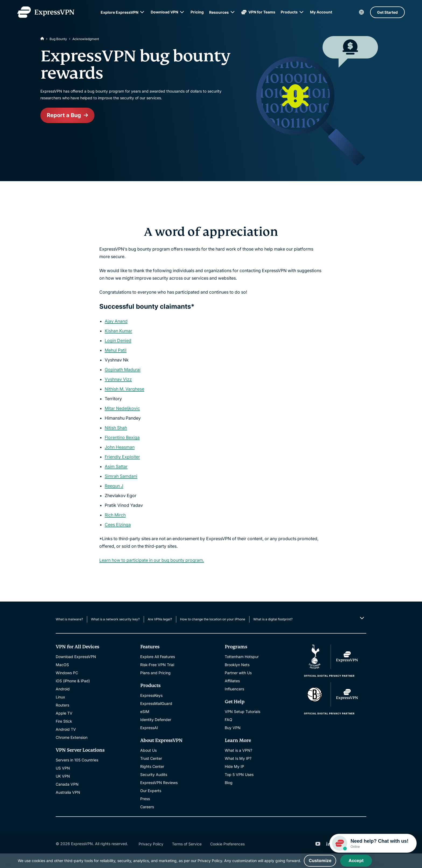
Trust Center (151, 758)
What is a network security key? (115, 619)
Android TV (66, 729)
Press (145, 799)
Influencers (234, 689)
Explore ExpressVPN (119, 12)
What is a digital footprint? (273, 619)
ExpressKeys (151, 695)
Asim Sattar (116, 466)
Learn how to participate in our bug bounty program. (152, 560)
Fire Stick (64, 721)
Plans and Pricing (155, 673)
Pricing (197, 12)
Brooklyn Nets (237, 665)
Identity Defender (156, 720)
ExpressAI (149, 728)
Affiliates (232, 681)
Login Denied (118, 340)
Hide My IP (234, 766)
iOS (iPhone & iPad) (73, 681)
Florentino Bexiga (122, 437)
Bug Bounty (58, 39)
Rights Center (152, 766)
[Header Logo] (46, 12)
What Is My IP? (238, 758)
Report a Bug (64, 115)
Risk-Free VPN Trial (157, 665)
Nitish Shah (116, 428)
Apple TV (64, 713)
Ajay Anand (116, 321)
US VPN (63, 768)
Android (63, 689)
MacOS (62, 665)
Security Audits (154, 774)
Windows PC (67, 673)
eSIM (145, 711)
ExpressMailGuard (156, 703)
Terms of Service (187, 844)
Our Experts (151, 791)
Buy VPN (233, 728)
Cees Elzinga (118, 525)
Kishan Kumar (118, 331)
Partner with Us (238, 673)
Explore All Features (158, 657)
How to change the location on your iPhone (213, 619)
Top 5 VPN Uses (239, 774)
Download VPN (164, 12)
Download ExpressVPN (76, 657)
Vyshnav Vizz (118, 379)
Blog (229, 783)
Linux (60, 697)
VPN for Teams (258, 12)
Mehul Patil (116, 350)
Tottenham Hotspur (242, 657)
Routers (62, 705)
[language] (361, 12)
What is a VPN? (238, 750)
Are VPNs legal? (160, 619)
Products (289, 12)
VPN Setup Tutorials (242, 711)
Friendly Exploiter (122, 457)
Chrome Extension (72, 737)
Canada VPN (67, 784)
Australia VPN (68, 792)
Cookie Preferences (227, 844)
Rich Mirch (115, 515)
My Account (321, 12)
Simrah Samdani (121, 476)
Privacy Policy (151, 844)
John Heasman (120, 447)
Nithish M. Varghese (124, 389)
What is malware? (69, 619)
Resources (219, 12)
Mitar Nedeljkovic (122, 408)
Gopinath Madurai (123, 370)
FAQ (228, 720)
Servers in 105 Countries (77, 760)
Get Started (387, 12)
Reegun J (114, 486)
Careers (147, 807)
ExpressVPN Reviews (159, 783)
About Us (148, 750)
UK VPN (63, 776)
